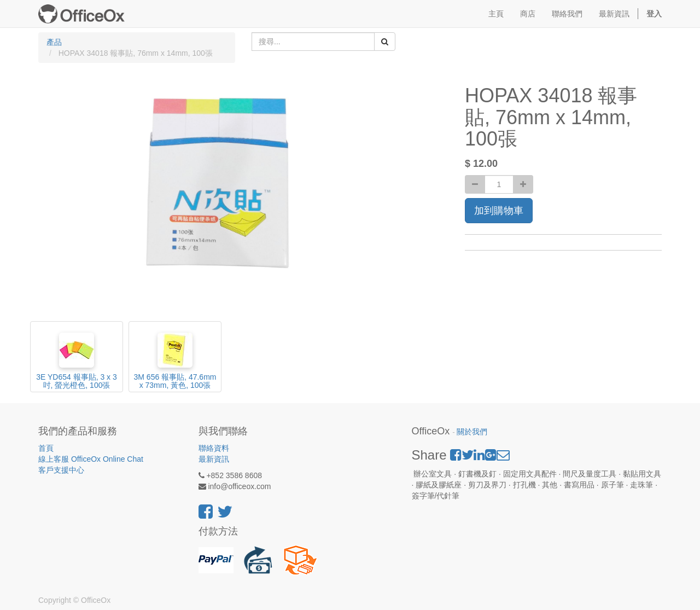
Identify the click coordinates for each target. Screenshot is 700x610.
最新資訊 (214, 459)
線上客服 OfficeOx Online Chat (91, 459)
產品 (54, 42)
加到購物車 (499, 211)
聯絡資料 (214, 448)
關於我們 (472, 432)
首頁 (46, 448)
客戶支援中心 (61, 470)
